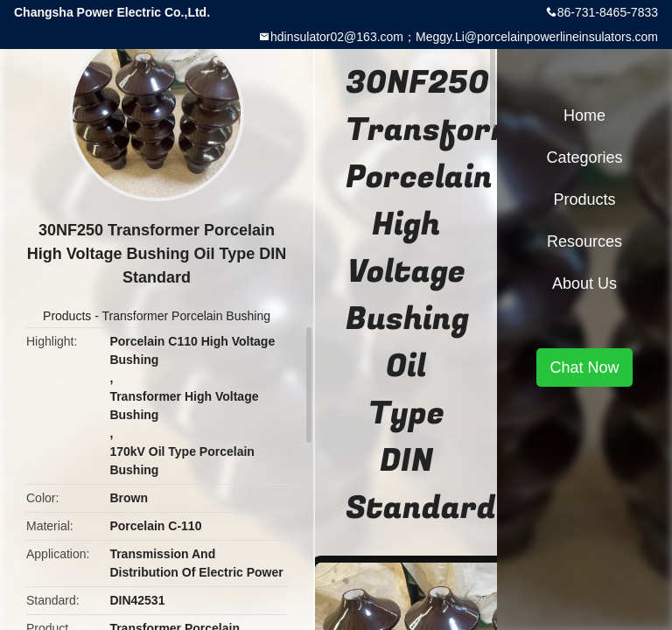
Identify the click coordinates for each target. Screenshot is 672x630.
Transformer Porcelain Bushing (186, 316)
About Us (584, 283)
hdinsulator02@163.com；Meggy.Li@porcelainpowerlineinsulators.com (464, 37)
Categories (584, 157)
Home (584, 115)
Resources (584, 241)
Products (67, 316)
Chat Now (584, 367)
